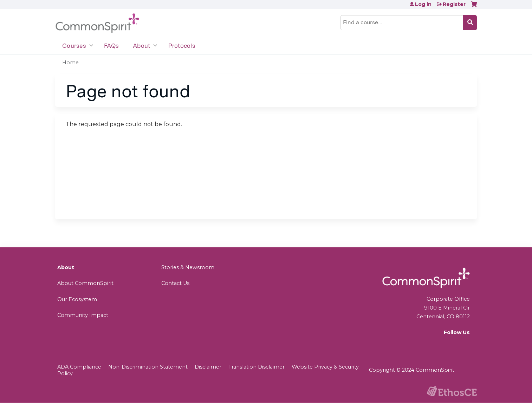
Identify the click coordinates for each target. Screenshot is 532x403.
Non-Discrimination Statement (148, 367)
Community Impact (83, 315)
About (141, 46)
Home (70, 63)
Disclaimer (208, 367)
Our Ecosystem (77, 299)
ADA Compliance (79, 367)
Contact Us (175, 283)
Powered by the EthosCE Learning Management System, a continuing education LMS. (452, 391)
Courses (74, 46)
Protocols (182, 46)
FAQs (111, 46)
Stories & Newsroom (188, 267)
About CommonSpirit (85, 283)
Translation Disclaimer (257, 367)
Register (454, 4)
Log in (423, 4)
